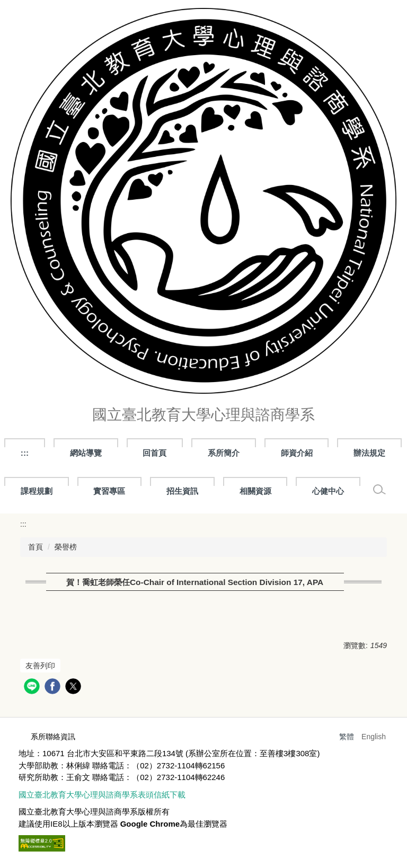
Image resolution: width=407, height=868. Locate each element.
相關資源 (255, 491)
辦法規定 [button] (369, 453)
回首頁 (154, 453)
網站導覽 (86, 453)
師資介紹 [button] (297, 453)
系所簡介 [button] (224, 453)
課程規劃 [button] (37, 491)
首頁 (36, 547)
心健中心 (328, 491)
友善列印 (40, 666)
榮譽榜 (66, 547)
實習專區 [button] (109, 491)
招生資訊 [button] (182, 491)
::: (25, 453)
